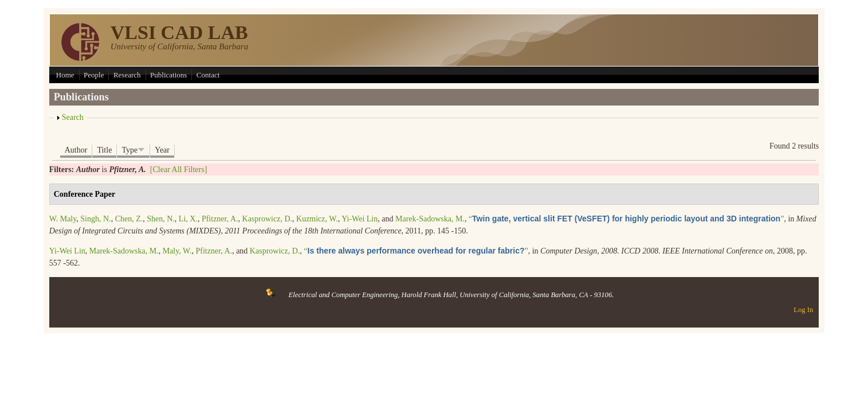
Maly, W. (177, 251)
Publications (168, 75)
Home (65, 75)
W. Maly (63, 219)
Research (127, 75)
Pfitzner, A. (220, 219)
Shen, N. (161, 219)
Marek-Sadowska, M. (430, 219)
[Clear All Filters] (179, 170)
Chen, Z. (129, 219)
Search (73, 117)
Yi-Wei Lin (360, 219)
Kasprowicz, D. (267, 219)
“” (626, 219)
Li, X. (188, 219)
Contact (208, 75)
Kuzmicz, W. (317, 219)
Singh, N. (95, 219)
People (94, 75)
